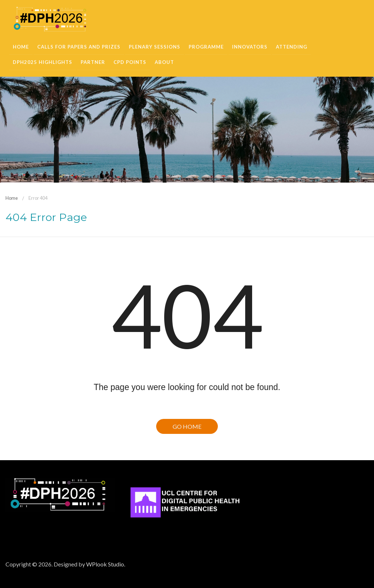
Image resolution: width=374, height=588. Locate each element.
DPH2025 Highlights (43, 62)
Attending (292, 47)
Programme (206, 47)
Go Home (187, 426)
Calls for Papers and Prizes (79, 47)
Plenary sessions (155, 47)
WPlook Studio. (106, 564)
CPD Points (130, 62)
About (164, 62)
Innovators (250, 47)
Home (21, 47)
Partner (93, 62)
